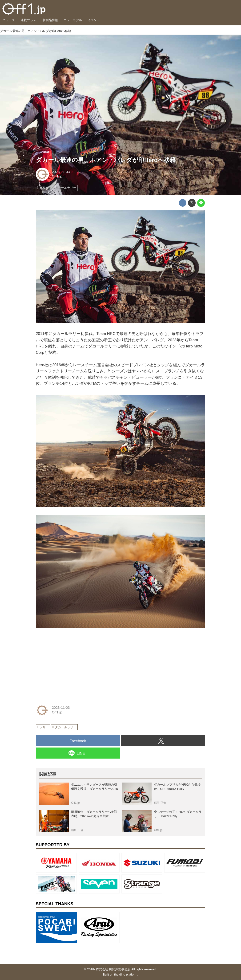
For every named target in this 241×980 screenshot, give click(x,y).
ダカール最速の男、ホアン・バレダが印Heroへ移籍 (106, 160)
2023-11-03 (61, 172)
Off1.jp (57, 176)
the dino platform (126, 974)
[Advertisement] (71, 665)
